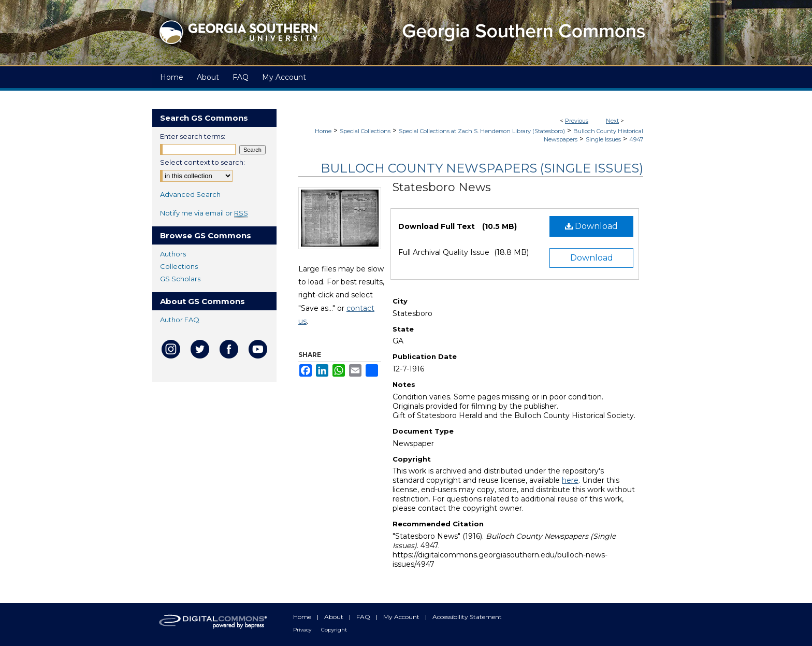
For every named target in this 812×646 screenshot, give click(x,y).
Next (612, 121)
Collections (179, 266)
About (335, 617)
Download (591, 226)
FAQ (364, 617)
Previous (577, 121)
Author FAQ (180, 320)
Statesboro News (442, 187)
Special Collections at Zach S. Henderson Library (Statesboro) (482, 131)
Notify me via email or (204, 213)
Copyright (334, 630)
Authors (173, 254)
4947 (636, 139)
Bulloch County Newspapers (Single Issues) (482, 168)
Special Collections (365, 131)
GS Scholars (180, 279)
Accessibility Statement (467, 617)
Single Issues (603, 139)
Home (323, 131)
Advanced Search (190, 194)
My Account (402, 617)
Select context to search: (202, 162)
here (570, 480)
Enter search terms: (193, 136)
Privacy (303, 630)
